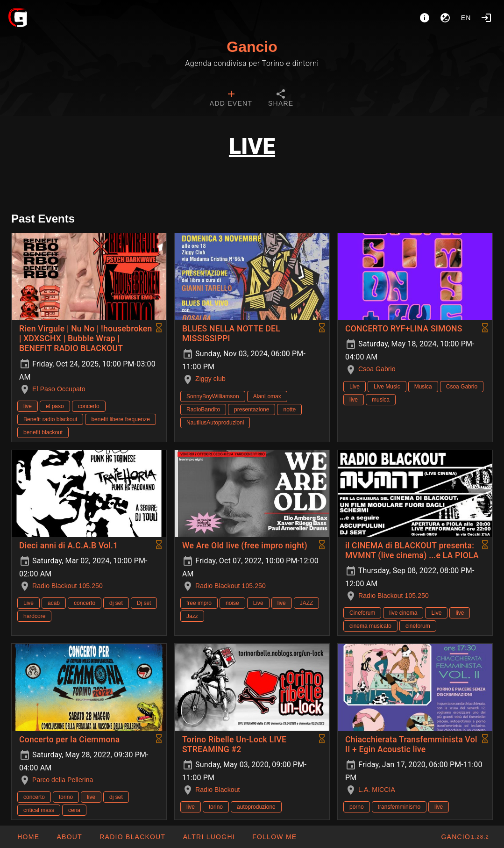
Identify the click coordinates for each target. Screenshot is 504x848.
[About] (425, 18)
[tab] (231, 99)
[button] (208, 837)
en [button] (466, 18)
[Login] (486, 18)
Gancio (252, 47)
